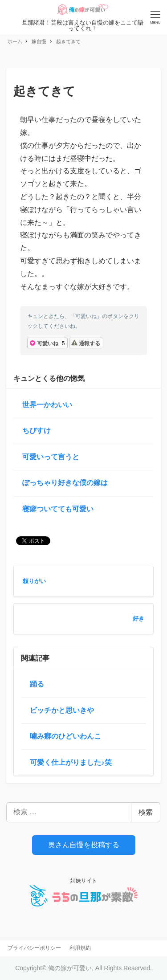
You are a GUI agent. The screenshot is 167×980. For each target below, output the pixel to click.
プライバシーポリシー (34, 948)
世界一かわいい (47, 405)
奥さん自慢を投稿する (84, 845)
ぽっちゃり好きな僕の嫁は (65, 483)
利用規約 (80, 948)
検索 (146, 812)
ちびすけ (37, 431)
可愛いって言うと (51, 457)
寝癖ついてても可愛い (58, 509)
